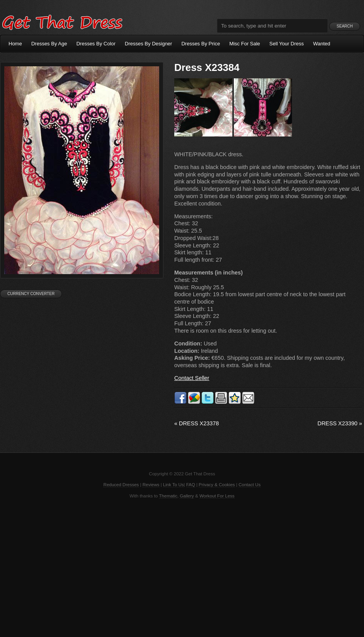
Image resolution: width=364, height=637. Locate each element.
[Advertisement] (182, 567)
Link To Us (173, 485)
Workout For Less (217, 496)
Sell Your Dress (287, 44)
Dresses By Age (49, 44)
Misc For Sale (245, 44)
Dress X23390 (340, 423)
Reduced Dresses (121, 485)
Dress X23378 (197, 423)
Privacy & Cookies (217, 485)
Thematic (168, 496)
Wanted (322, 44)
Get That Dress (62, 21)
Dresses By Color (96, 44)
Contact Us (250, 485)
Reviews (151, 485)
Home (15, 44)
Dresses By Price (201, 44)
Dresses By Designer (148, 44)
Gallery (187, 496)
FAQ (191, 485)
